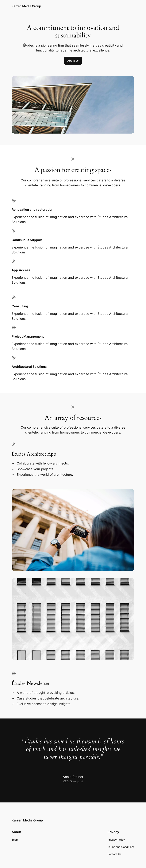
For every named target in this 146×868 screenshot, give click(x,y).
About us (73, 61)
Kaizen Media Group (26, 6)
